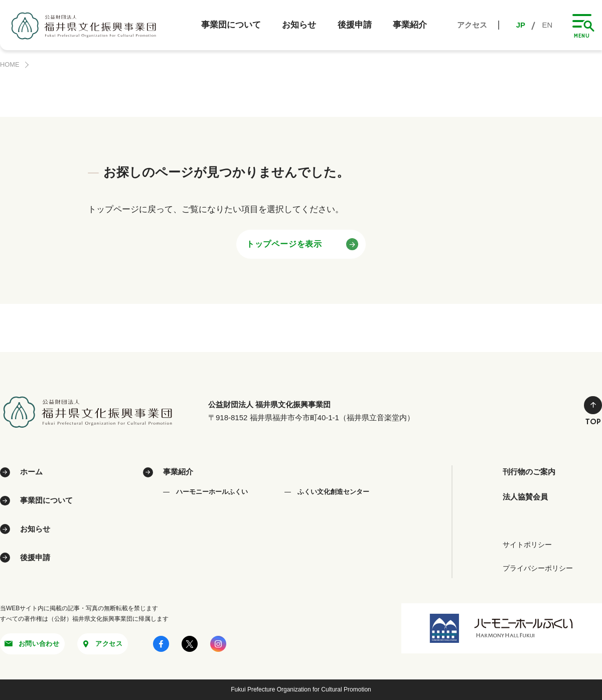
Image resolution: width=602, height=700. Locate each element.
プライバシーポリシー (538, 567)
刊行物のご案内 (533, 472)
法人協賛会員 (528, 498)
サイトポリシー (527, 544)
